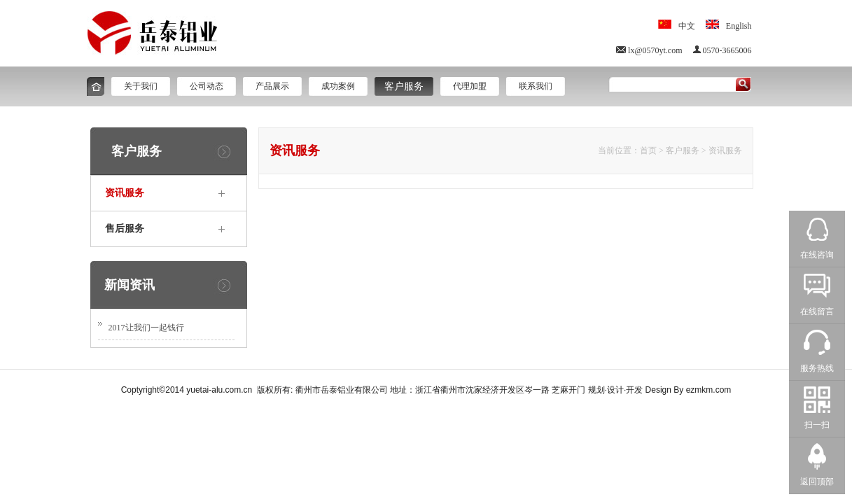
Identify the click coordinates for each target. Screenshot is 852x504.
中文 (687, 26)
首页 (648, 150)
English (739, 26)
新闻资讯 (130, 285)
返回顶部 (817, 482)
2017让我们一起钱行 (146, 328)
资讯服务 (725, 150)
